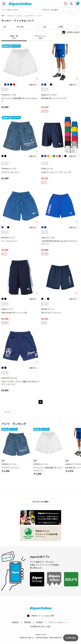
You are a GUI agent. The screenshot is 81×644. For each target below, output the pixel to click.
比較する (33, 85)
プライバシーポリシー (57, 622)
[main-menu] (4, 4)
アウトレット (40, 37)
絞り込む (21, 27)
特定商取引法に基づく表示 (40, 627)
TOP (3, 16)
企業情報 (15, 622)
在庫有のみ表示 (73, 32)
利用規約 (40, 622)
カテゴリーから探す (40, 502)
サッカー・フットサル (14, 16)
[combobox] (21, 10)
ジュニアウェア (29, 16)
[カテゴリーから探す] (61, 10)
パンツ (40, 16)
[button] (78, 453)
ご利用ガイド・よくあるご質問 (42, 616)
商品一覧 (14, 37)
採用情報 (27, 622)
